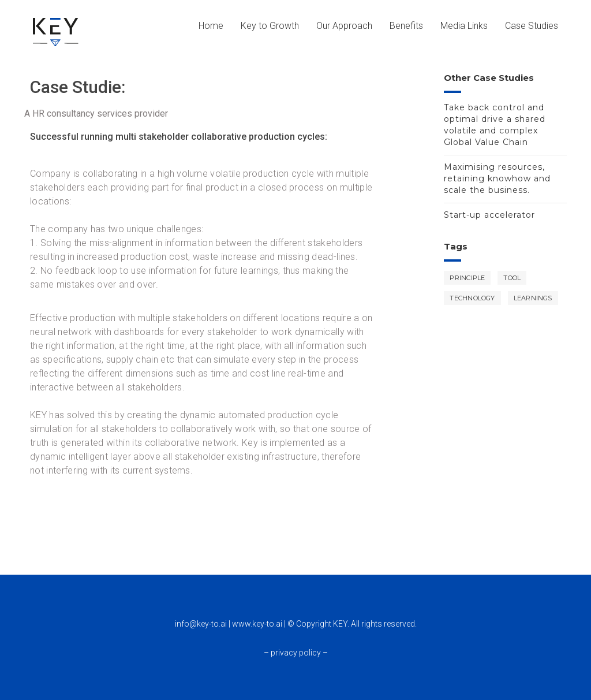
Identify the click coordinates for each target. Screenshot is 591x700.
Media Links (464, 26)
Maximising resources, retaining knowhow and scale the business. (497, 178)
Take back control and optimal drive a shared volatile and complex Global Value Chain (495, 125)
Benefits (406, 26)
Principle (467, 278)
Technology (472, 298)
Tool (512, 278)
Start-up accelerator (489, 215)
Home (211, 26)
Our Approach (344, 26)
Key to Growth (270, 26)
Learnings (533, 298)
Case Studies (532, 26)
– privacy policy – (296, 653)
